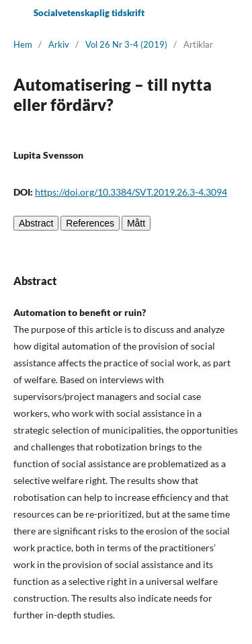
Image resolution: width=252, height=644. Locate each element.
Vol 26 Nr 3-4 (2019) (126, 44)
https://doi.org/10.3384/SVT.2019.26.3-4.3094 (131, 192)
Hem (23, 44)
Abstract (36, 223)
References (90, 223)
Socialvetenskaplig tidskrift (89, 13)
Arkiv (59, 44)
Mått (136, 223)
